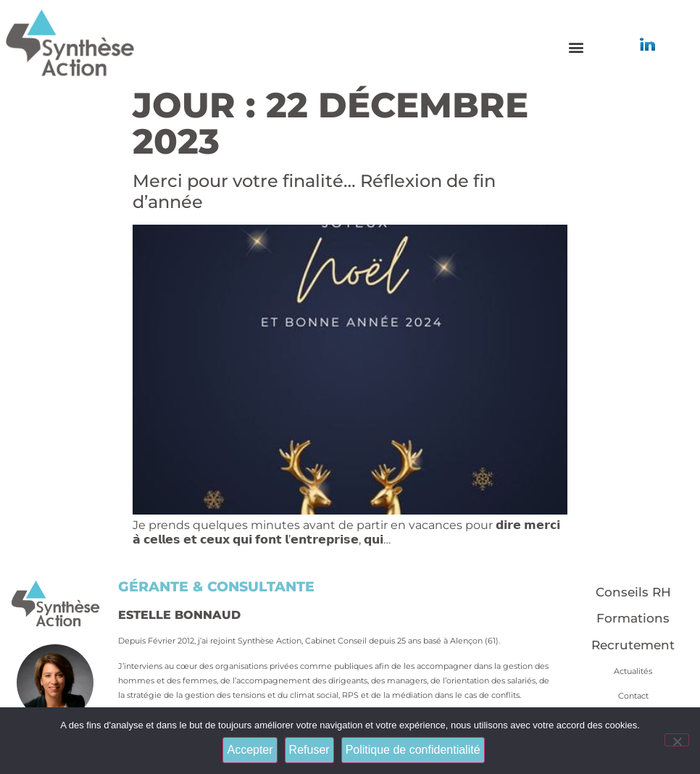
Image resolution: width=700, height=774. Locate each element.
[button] (576, 47)
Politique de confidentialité (413, 750)
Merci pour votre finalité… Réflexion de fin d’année (314, 191)
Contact (633, 696)
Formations (633, 618)
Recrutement (633, 645)
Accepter (250, 750)
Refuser (309, 750)
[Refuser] (677, 740)
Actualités (633, 671)
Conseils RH (633, 592)
